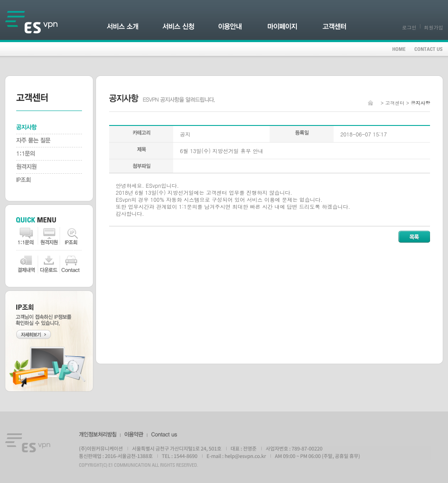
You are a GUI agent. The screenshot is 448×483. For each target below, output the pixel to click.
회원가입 (434, 27)
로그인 (409, 27)
